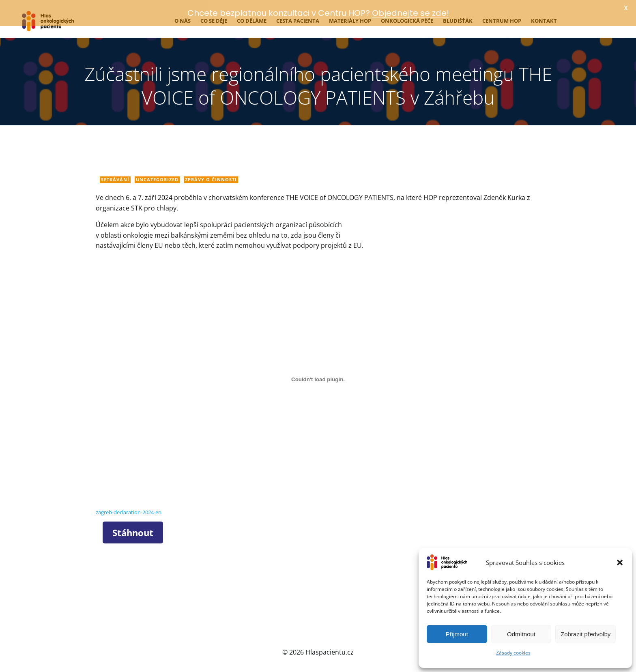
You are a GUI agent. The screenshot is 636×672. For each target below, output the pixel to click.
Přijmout (457, 634)
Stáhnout (133, 528)
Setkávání (115, 175)
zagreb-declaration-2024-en (129, 508)
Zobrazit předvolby (586, 634)
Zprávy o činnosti (211, 175)
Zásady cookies (513, 653)
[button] (620, 563)
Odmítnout (521, 634)
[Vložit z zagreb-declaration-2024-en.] (318, 375)
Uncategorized (157, 175)
